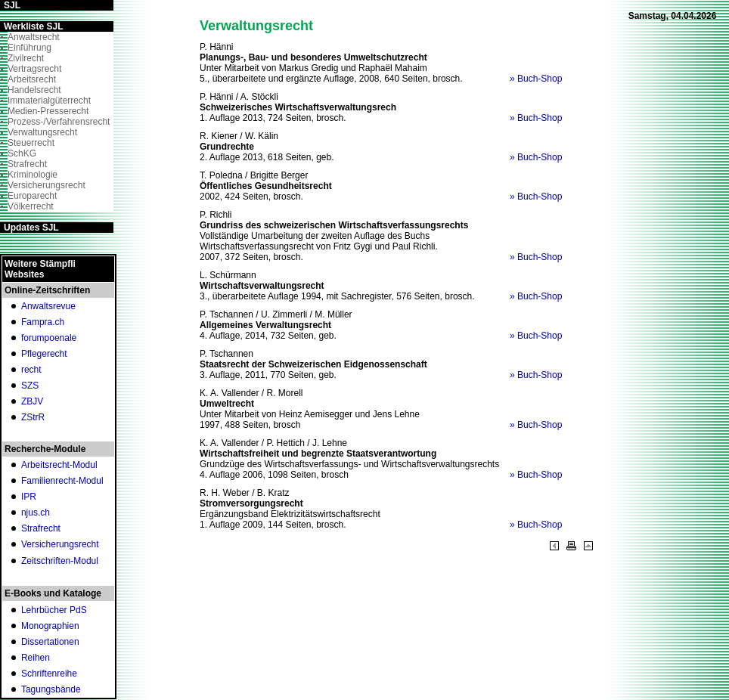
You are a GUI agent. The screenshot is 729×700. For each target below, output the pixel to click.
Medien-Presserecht (48, 111)
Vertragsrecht (34, 69)
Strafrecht (27, 164)
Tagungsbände (51, 689)
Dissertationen (50, 642)
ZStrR (33, 417)
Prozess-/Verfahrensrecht (59, 122)
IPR (29, 497)
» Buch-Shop (536, 79)
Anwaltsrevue (48, 306)
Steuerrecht (31, 143)
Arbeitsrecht (32, 79)
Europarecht (32, 196)
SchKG (22, 153)
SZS (30, 386)
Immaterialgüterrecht (49, 101)
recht (31, 370)
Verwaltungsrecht (42, 132)
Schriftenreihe (49, 674)
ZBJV (32, 401)
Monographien (50, 626)
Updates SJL (31, 228)
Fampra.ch (43, 322)
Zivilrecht (26, 58)
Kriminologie (33, 175)
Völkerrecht (31, 206)
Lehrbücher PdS (54, 610)
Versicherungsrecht (47, 185)
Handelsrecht (34, 90)
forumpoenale (49, 338)
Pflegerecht (44, 354)
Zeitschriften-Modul (60, 561)
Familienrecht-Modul (62, 481)
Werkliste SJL (33, 26)
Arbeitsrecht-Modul (59, 465)
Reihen (36, 658)
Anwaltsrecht (34, 37)
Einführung (29, 48)
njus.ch (36, 513)
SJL (12, 5)
